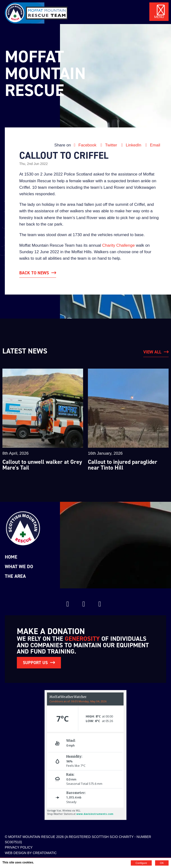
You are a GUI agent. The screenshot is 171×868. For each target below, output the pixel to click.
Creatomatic (45, 853)
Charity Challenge (118, 245)
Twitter (109, 145)
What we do (19, 566)
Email (152, 145)
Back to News (34, 273)
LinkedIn (131, 145)
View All (152, 352)
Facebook (85, 145)
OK (162, 863)
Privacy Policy (19, 847)
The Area (15, 576)
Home (11, 557)
